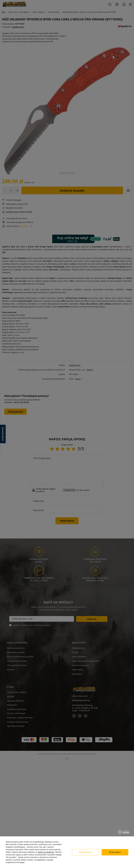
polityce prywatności (46, 852)
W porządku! (115, 852)
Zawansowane (85, 852)
